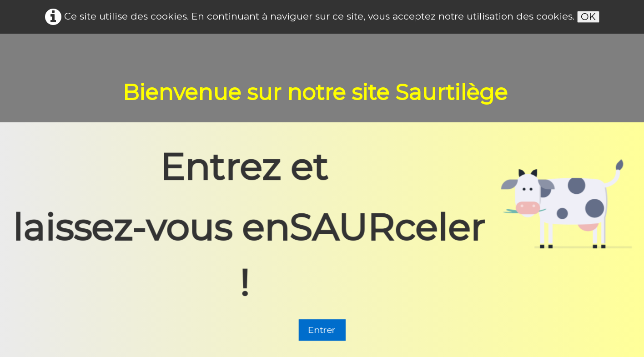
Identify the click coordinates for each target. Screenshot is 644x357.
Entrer (322, 331)
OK (588, 17)
